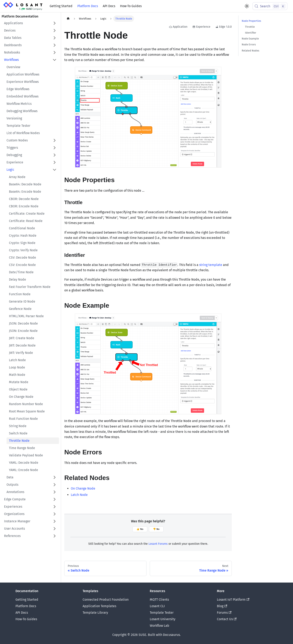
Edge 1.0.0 (224, 27)
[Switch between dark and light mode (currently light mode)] (247, 6)
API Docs (109, 6)
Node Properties (251, 21)
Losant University (163, 619)
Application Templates (99, 606)
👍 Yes (140, 529)
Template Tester (162, 613)
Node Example (250, 39)
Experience (201, 27)
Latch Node (79, 495)
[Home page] (68, 19)
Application (178, 27)
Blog (222, 606)
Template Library (95, 613)
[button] (30, 23)
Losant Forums (158, 544)
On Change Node (83, 488)
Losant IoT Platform (233, 600)
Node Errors (249, 44)
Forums (224, 613)
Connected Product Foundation (106, 600)
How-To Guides (131, 6)
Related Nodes (250, 51)
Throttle (250, 27)
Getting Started (61, 6)
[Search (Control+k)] (270, 6)
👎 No (156, 529)
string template (211, 265)
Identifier (251, 33)
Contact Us (227, 619)
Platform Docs (88, 6)
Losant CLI (157, 606)
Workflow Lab (160, 626)
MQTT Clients (159, 600)
